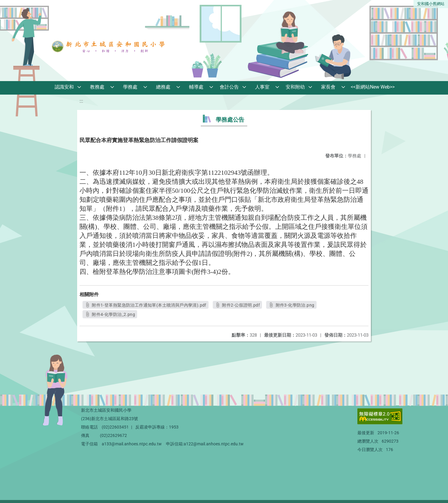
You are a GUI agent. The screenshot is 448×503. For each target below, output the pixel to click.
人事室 (262, 87)
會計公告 (229, 87)
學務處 (130, 87)
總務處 (163, 87)
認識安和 (64, 87)
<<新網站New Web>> (373, 87)
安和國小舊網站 (431, 4)
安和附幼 (295, 87)
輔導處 (196, 87)
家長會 (328, 87)
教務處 (97, 87)
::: (81, 101)
